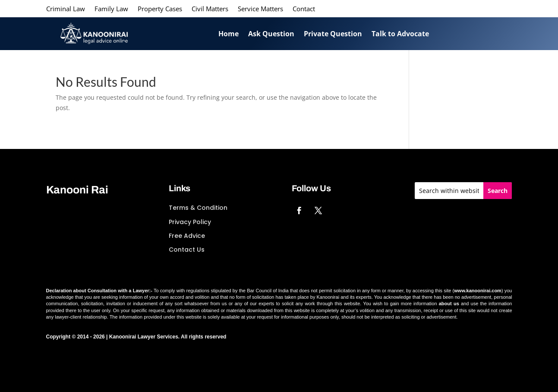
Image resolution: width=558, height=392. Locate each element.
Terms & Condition (198, 208)
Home (229, 34)
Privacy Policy (190, 222)
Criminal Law (66, 9)
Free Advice (187, 236)
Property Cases (160, 9)
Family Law (111, 9)
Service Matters (260, 9)
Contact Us (187, 250)
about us (449, 303)
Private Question (333, 34)
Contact (304, 9)
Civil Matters (210, 9)
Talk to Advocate (400, 34)
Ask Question (271, 34)
